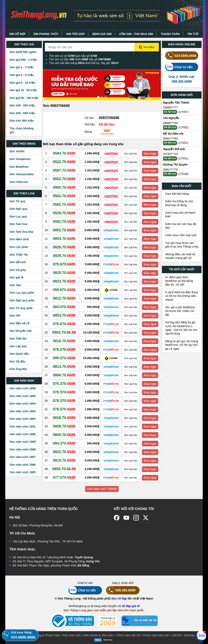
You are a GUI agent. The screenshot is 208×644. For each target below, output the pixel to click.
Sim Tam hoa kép (21, 232)
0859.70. (64, 435)
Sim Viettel (17, 151)
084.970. (64, 307)
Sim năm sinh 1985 (23, 472)
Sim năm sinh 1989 (23, 442)
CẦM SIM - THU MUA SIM (136, 34)
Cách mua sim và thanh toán (180, 214)
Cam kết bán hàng (177, 194)
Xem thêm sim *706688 (102, 489)
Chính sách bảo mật (156, 635)
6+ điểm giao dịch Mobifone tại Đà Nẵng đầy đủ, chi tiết (179, 281)
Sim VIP (15, 316)
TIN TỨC (193, 34)
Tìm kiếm (147, 47)
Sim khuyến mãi (21, 331)
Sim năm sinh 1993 (23, 411)
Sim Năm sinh (19, 239)
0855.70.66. (64, 469)
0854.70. (64, 239)
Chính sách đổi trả (128, 635)
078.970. (64, 392)
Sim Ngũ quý (18, 209)
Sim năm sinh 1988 (23, 449)
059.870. (64, 290)
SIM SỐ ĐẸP (17, 34)
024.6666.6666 (181, 56)
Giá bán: (90, 124)
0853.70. (64, 315)
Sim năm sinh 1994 (23, 404)
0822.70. (64, 452)
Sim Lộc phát (19, 247)
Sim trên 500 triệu (22, 121)
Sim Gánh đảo (19, 354)
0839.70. (64, 256)
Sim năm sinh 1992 (23, 419)
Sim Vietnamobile (22, 174)
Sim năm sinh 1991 (23, 426)
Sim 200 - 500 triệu (22, 113)
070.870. (64, 264)
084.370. (64, 443)
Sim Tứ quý (17, 201)
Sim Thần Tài (19, 255)
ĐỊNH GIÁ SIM (102, 34)
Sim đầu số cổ (19, 323)
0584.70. (64, 153)
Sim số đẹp (119, 599)
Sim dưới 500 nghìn (23, 52)
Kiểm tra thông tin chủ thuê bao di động (179, 203)
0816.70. (64, 341)
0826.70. (64, 247)
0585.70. (64, 187)
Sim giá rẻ (16, 277)
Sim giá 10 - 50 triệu (23, 90)
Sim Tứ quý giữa (21, 308)
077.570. (64, 477)
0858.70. (64, 426)
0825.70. (64, 273)
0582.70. (64, 222)
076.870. (64, 324)
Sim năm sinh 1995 (23, 396)
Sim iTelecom (19, 182)
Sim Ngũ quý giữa (22, 300)
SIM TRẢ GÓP (75, 34)
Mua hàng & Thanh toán (44, 635)
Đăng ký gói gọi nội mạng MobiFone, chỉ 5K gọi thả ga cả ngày (182, 345)
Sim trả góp (18, 270)
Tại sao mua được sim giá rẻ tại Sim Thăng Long (182, 245)
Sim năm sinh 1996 (23, 388)
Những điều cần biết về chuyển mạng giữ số (180, 256)
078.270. (64, 350)
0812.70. (64, 298)
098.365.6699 (121, 590)
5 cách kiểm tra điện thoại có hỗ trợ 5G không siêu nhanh (182, 296)
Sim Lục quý (18, 216)
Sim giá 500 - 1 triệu (23, 60)
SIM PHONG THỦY (46, 34)
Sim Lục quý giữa (22, 293)
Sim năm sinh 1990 (23, 434)
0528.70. (64, 213)
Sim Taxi (15, 285)
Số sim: (89, 118)
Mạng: (89, 132)
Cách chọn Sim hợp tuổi (181, 235)
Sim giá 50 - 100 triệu (24, 98)
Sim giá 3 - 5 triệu (22, 75)
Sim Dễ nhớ (18, 262)
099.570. (64, 358)
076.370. (64, 384)
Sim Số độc (17, 362)
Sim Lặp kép (18, 346)
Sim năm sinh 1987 (23, 457)
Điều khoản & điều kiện (98, 635)
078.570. (64, 409)
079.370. (64, 401)
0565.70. (64, 205)
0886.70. (64, 375)
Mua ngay (150, 154)
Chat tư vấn (179, 67)
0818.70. (64, 418)
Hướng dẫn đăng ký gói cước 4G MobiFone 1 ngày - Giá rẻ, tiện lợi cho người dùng (181, 328)
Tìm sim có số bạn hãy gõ (73, 56)
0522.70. (64, 162)
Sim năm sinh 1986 (23, 465)
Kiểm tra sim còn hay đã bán (181, 226)
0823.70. (64, 281)
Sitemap (189, 635)
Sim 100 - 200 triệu (22, 105)
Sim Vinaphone (20, 159)
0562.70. (64, 196)
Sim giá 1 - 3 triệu (22, 67)
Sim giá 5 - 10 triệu (22, 83)
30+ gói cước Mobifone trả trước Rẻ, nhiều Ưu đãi (180, 311)
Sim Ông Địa (18, 369)
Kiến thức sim (71, 635)
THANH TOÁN (170, 34)
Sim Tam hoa (18, 224)
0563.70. (64, 179)
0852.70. (64, 230)
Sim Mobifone (19, 167)
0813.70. (64, 367)
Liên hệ (176, 635)
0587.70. (64, 170)
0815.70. (64, 460)
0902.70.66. (64, 332)
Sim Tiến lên (18, 339)
